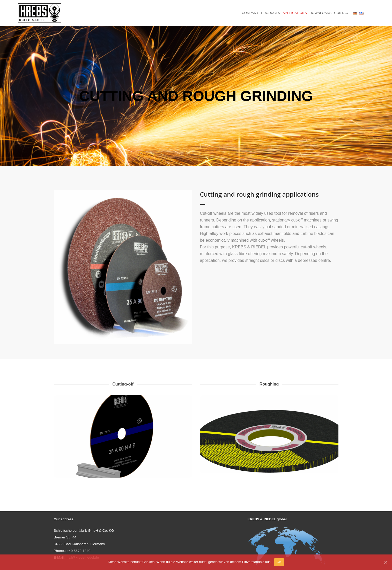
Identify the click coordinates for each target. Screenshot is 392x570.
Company (250, 13)
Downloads (320, 13)
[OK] (386, 562)
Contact (342, 13)
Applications (295, 13)
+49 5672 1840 (79, 551)
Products (271, 13)
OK (279, 562)
